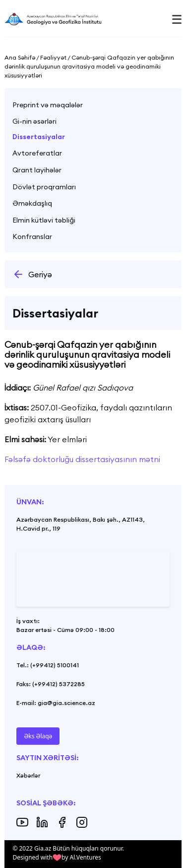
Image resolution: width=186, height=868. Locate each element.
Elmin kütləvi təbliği (44, 220)
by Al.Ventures (81, 857)
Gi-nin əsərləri (34, 121)
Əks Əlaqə (38, 736)
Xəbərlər (28, 775)
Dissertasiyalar (39, 137)
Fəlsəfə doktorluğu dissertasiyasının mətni (82, 459)
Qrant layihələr (37, 170)
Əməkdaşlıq (32, 203)
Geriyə (32, 274)
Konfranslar (32, 237)
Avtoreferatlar (37, 153)
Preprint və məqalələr (48, 105)
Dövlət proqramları (44, 187)
